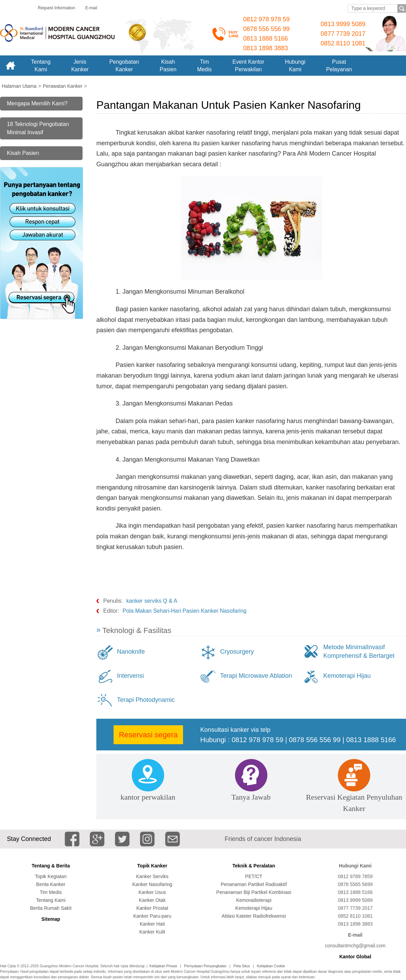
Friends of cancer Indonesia (263, 839)
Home (10, 66)
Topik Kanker (152, 866)
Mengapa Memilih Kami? (37, 103)
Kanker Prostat (152, 908)
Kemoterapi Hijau (347, 676)
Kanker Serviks (152, 876)
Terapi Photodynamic (146, 700)
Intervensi (130, 676)
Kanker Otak (152, 900)
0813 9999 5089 (343, 24)
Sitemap (51, 919)
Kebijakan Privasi (163, 966)
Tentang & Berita (51, 866)
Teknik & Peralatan (254, 866)
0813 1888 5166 (266, 39)
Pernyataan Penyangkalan (205, 966)
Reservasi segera (148, 735)
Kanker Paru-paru (152, 916)
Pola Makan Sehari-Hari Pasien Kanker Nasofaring (184, 611)
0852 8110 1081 (343, 43)
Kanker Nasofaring (152, 884)
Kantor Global (355, 957)
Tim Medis (51, 892)
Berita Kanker (51, 884)
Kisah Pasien (23, 153)
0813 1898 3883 (266, 48)
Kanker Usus (152, 892)
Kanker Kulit (152, 932)
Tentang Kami (51, 900)
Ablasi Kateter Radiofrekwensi (254, 916)
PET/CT (254, 876)
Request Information (56, 8)
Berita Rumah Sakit (51, 908)
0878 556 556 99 (266, 29)
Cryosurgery (237, 652)
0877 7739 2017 (343, 34)
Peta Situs (242, 966)
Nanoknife (131, 652)
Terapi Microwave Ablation (256, 676)
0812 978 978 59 (266, 19)
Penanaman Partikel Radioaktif (254, 884)
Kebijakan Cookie (271, 966)
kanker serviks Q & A (152, 601)
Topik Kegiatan (51, 876)
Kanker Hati (152, 924)
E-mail (91, 8)
